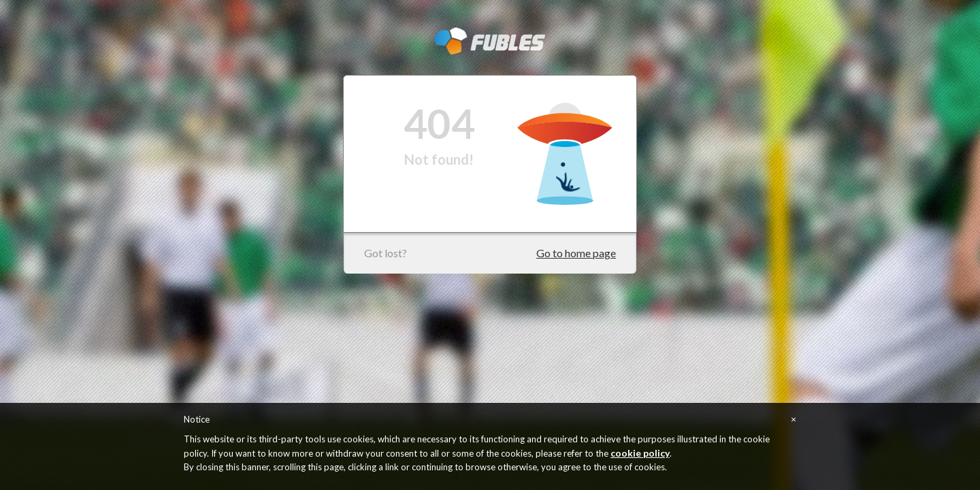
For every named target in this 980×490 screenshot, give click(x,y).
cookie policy (640, 453)
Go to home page (576, 253)
